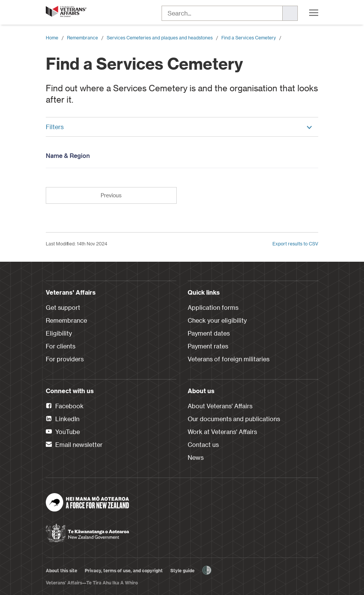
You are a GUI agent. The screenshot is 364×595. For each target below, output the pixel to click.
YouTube (63, 432)
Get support (63, 307)
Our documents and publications (234, 419)
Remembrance (82, 37)
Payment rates (208, 346)
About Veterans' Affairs (220, 406)
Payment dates (209, 333)
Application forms (213, 307)
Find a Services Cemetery (249, 37)
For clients (61, 346)
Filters (179, 127)
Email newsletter (74, 445)
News (196, 457)
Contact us (203, 444)
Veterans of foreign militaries (229, 359)
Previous (111, 195)
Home (52, 37)
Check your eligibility (217, 320)
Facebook (65, 406)
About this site (61, 570)
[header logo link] (67, 11)
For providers (65, 359)
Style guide (182, 570)
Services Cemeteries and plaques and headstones (160, 37)
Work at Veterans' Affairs (222, 432)
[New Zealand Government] (87, 531)
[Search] (290, 13)
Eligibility (59, 333)
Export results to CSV (295, 244)
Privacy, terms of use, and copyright (124, 570)
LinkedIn (63, 419)
